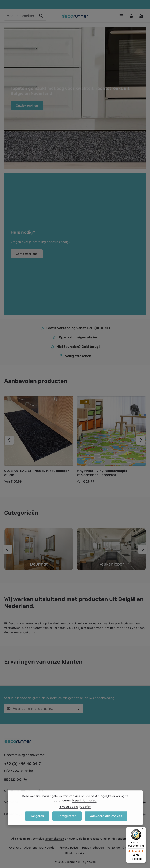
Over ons (15, 847)
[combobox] (20, 16)
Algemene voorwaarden (40, 847)
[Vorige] (9, 440)
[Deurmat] (39, 549)
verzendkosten (54, 839)
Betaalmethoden (93, 847)
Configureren (67, 822)
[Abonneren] (79, 709)
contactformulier (32, 791)
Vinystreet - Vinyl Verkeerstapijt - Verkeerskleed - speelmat (103, 473)
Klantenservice (75, 853)
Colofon (86, 813)
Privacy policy (69, 847)
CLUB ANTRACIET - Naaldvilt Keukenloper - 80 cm (38, 473)
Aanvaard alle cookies (106, 822)
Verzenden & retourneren (124, 847)
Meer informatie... (84, 807)
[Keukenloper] (111, 549)
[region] (75, 440)
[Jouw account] (131, 16)
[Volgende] (141, 440)
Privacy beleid (68, 813)
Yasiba (91, 862)
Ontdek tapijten (27, 105)
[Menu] (121, 16)
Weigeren (37, 822)
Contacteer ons (27, 254)
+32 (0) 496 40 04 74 (23, 764)
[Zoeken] (41, 16)
